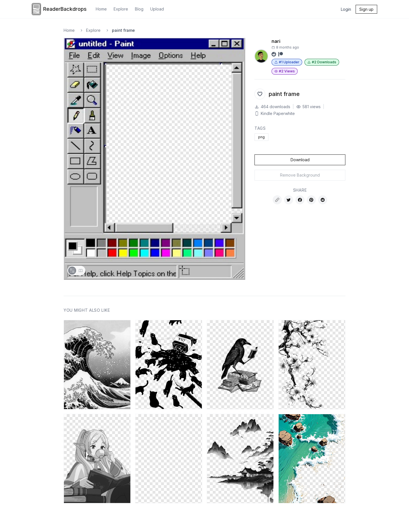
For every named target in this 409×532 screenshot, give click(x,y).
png (261, 137)
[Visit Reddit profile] (274, 54)
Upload (157, 9)
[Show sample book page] (81, 271)
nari (276, 41)
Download (300, 160)
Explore (121, 9)
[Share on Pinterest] (311, 200)
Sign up (366, 9)
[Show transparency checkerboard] (72, 271)
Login (346, 9)
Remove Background (300, 175)
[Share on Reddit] (323, 200)
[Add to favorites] (260, 94)
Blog (139, 9)
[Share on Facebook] (300, 200)
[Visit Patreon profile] (281, 54)
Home (101, 9)
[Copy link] (277, 200)
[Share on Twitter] (289, 200)
